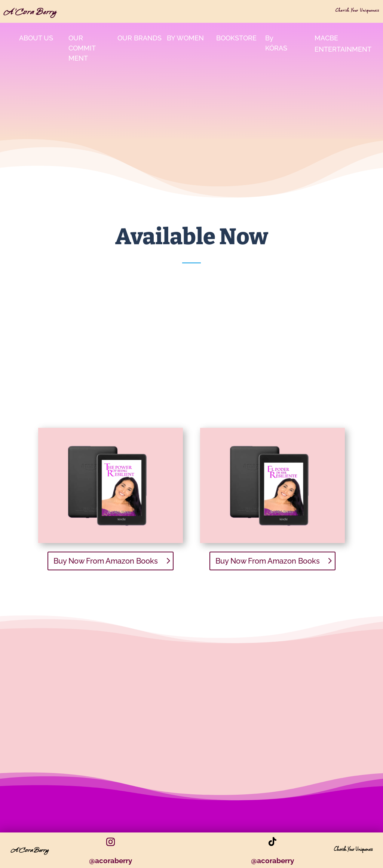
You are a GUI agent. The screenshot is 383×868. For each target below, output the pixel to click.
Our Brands (140, 38)
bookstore (236, 38)
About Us (36, 38)
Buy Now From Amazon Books (106, 561)
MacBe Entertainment (343, 44)
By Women (185, 38)
